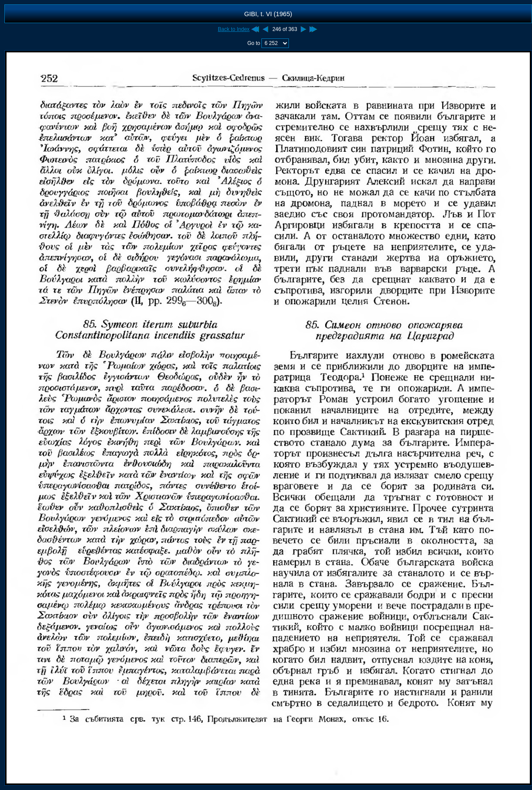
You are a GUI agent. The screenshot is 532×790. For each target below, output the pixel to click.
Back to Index (234, 29)
